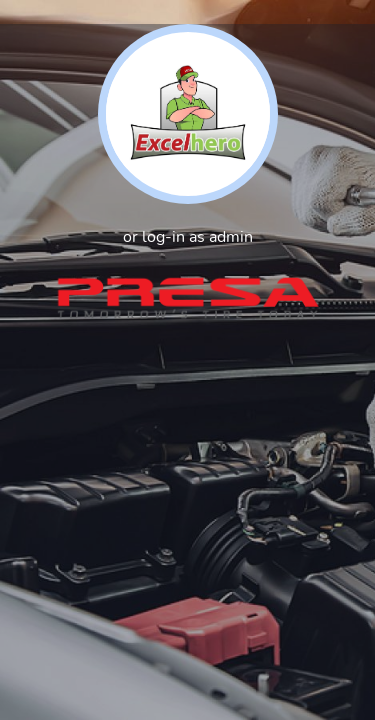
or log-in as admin (188, 237)
